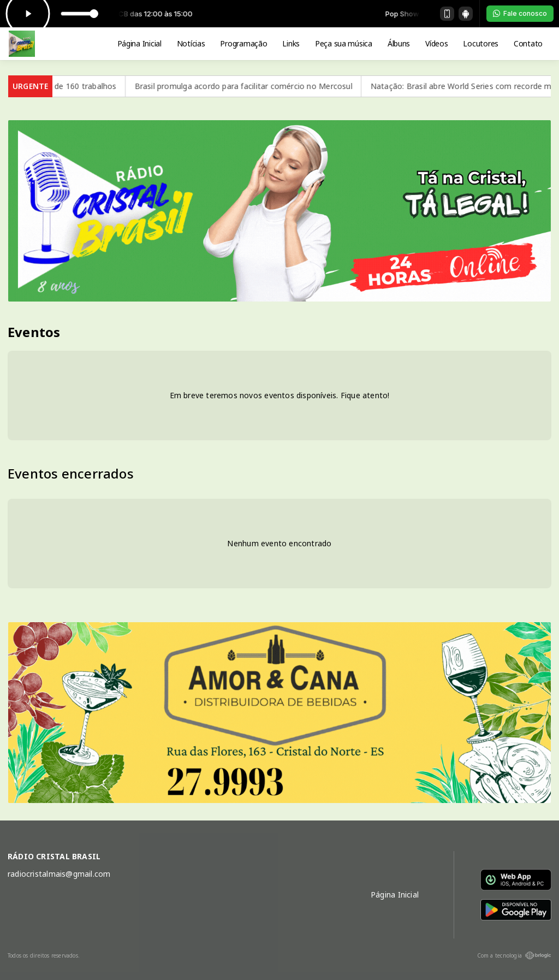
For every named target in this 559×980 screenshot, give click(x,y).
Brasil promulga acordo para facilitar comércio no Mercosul (280, 86)
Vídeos (436, 43)
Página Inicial (139, 43)
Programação (243, 43)
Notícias (191, 43)
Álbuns (399, 43)
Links (291, 43)
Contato (528, 43)
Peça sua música (344, 43)
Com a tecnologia (514, 955)
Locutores (480, 43)
